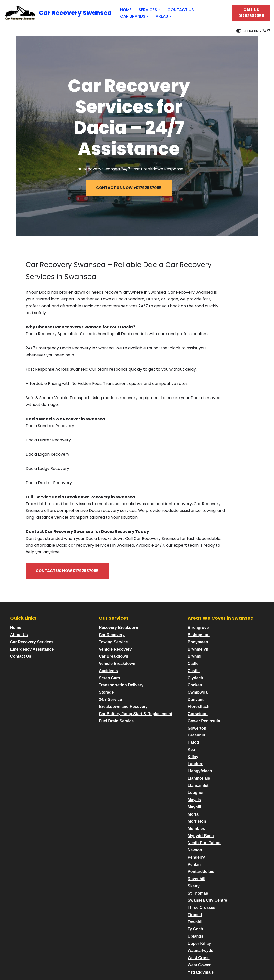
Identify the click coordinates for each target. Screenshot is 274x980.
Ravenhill (197, 856)
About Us (19, 612)
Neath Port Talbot (204, 820)
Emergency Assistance (32, 626)
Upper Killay (199, 921)
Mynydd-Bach (201, 813)
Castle (194, 647)
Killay (193, 734)
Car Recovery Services (32, 619)
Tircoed (195, 892)
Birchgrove (198, 604)
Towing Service (113, 619)
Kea (191, 727)
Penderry (196, 835)
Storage (106, 669)
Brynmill (196, 633)
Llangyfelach (200, 748)
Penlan (194, 842)
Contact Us (21, 633)
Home (16, 604)
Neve (9, 974)
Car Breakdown (113, 633)
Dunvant (196, 676)
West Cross (199, 935)
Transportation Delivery (121, 662)
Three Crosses (202, 885)
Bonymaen (198, 619)
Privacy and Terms (226, 974)
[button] (159, 10)
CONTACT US (181, 10)
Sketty (194, 863)
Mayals (194, 777)
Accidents (108, 647)
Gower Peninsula (204, 698)
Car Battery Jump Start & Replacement (136, 691)
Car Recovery (112, 612)
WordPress (52, 974)
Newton (195, 827)
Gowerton (197, 705)
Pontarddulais (201, 849)
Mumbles (196, 806)
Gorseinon (198, 691)
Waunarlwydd (201, 928)
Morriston (197, 799)
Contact (261, 974)
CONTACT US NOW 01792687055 (52, 546)
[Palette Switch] (253, 31)
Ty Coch (195, 906)
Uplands (196, 914)
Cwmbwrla (198, 669)
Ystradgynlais (201, 950)
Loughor (196, 770)
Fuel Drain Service (116, 698)
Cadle (193, 640)
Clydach (195, 655)
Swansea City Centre (207, 878)
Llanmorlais (199, 755)
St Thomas (198, 870)
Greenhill (196, 712)
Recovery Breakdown (119, 604)
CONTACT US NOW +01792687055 (137, 188)
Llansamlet (198, 763)
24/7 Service (110, 676)
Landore (196, 741)
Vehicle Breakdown (117, 640)
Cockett (195, 662)
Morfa (193, 791)
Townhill (196, 899)
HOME (126, 10)
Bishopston (199, 612)
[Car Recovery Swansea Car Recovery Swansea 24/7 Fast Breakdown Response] (58, 13)
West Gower (199, 942)
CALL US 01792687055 (251, 13)
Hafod (193, 719)
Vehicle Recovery (115, 626)
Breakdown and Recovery (123, 683)
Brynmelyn (198, 626)
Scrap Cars (109, 655)
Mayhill (194, 784)
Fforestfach (199, 683)
